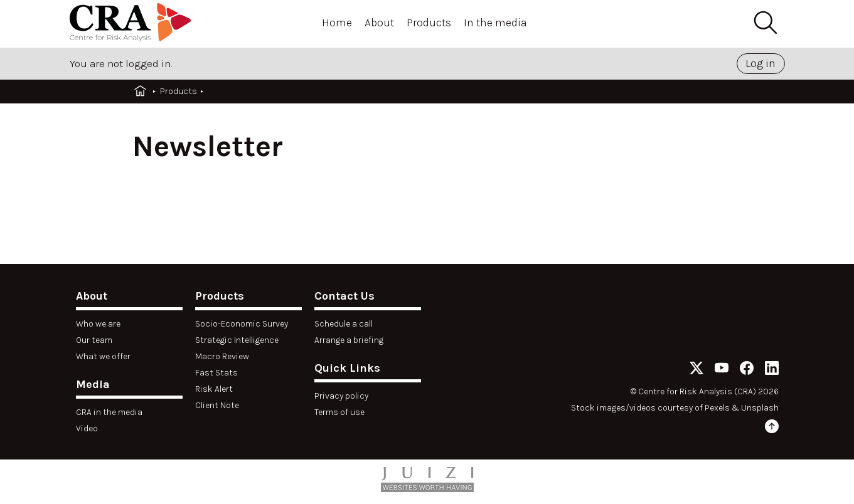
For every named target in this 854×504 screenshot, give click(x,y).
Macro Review (222, 356)
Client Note (217, 405)
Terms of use (339, 412)
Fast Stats (216, 373)
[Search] (765, 23)
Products (179, 91)
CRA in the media (109, 412)
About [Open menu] (379, 23)
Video (87, 428)
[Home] (132, 24)
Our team (94, 340)
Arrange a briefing (349, 340)
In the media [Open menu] (495, 23)
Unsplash (760, 408)
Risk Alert (214, 389)
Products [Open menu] (429, 23)
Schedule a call (344, 324)
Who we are (98, 324)
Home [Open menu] (337, 23)
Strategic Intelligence (237, 340)
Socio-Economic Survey (242, 324)
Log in (761, 63)
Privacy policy (341, 396)
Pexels (717, 408)
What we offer (103, 356)
